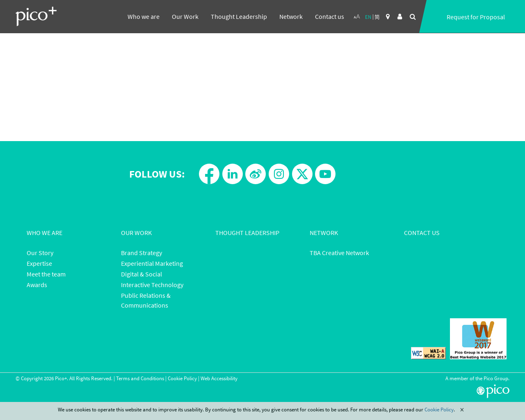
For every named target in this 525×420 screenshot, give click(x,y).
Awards (37, 285)
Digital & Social (142, 274)
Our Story (40, 253)
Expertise (39, 263)
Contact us (330, 16)
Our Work (185, 16)
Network (291, 16)
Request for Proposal (476, 17)
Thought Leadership (239, 16)
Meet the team (46, 274)
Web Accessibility (219, 378)
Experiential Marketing (152, 263)
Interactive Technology (152, 285)
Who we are (144, 16)
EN (368, 17)
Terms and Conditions (140, 378)
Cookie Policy (182, 378)
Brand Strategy (142, 253)
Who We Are (45, 233)
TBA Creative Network (339, 253)
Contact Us (422, 233)
